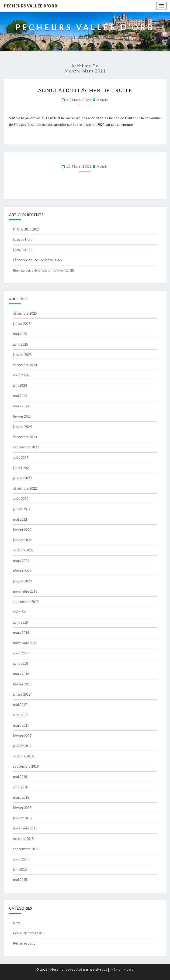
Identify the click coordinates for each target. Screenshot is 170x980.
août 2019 (21, 612)
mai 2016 (20, 777)
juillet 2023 (22, 468)
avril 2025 (20, 344)
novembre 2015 (25, 828)
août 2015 (21, 859)
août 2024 (21, 375)
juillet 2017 (22, 694)
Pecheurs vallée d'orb (30, 6)
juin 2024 (20, 385)
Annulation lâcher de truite (85, 90)
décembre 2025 (25, 313)
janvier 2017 (22, 746)
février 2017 (22, 736)
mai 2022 (20, 519)
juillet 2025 (22, 323)
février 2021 (22, 571)
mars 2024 (21, 406)
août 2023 (21, 457)
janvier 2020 (22, 581)
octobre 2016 (23, 756)
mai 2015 (20, 880)
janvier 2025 (22, 354)
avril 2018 (20, 663)
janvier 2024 (22, 426)
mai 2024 (20, 396)
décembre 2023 (25, 437)
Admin (103, 100)
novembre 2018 (25, 643)
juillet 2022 (22, 509)
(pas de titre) (23, 239)
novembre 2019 (25, 591)
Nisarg (129, 970)
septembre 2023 (26, 447)
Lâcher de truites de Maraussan (37, 260)
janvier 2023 (22, 478)
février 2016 (22, 808)
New (16, 923)
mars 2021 (21, 560)
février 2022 (22, 530)
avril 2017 (20, 715)
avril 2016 (20, 787)
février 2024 (22, 416)
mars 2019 (21, 633)
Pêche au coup (24, 943)
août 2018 (21, 653)
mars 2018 (21, 674)
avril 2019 (20, 622)
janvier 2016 (22, 818)
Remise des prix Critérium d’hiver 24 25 (43, 270)
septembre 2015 (26, 849)
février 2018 (22, 684)
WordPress (98, 970)
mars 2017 (21, 725)
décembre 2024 (25, 365)
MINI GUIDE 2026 (26, 229)
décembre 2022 (25, 488)
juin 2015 (20, 869)
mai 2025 (20, 334)
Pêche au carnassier (28, 933)
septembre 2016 (26, 766)
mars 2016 (21, 797)
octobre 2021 (23, 550)
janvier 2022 (22, 540)
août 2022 (21, 499)
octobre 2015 (23, 839)
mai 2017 (20, 705)
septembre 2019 (26, 602)
